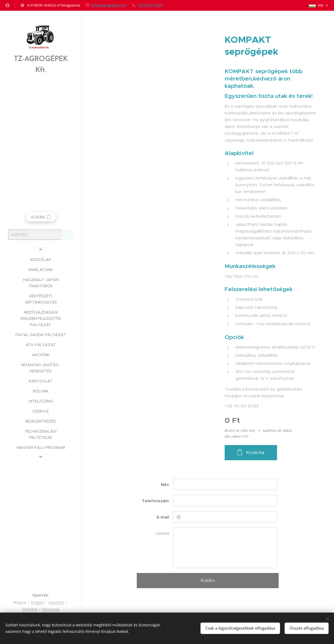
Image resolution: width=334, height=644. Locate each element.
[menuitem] (41, 260)
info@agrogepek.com (109, 5)
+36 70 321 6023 (150, 5)
